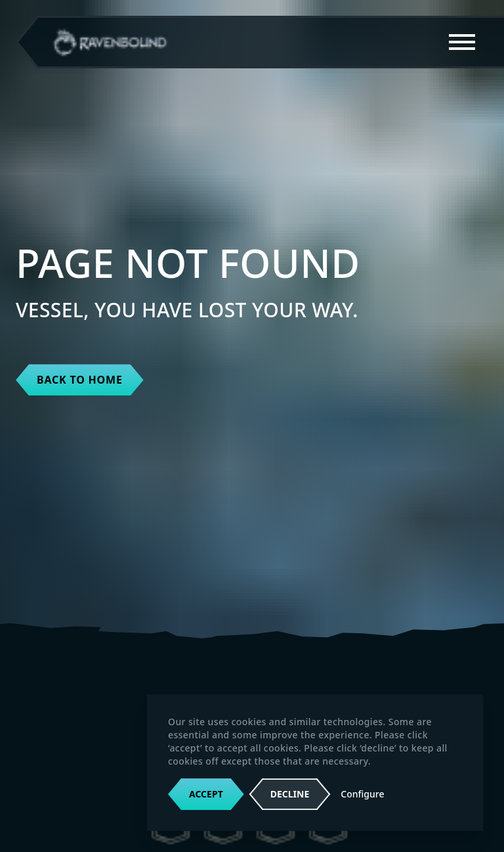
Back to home (80, 380)
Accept (206, 794)
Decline (290, 794)
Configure (362, 794)
